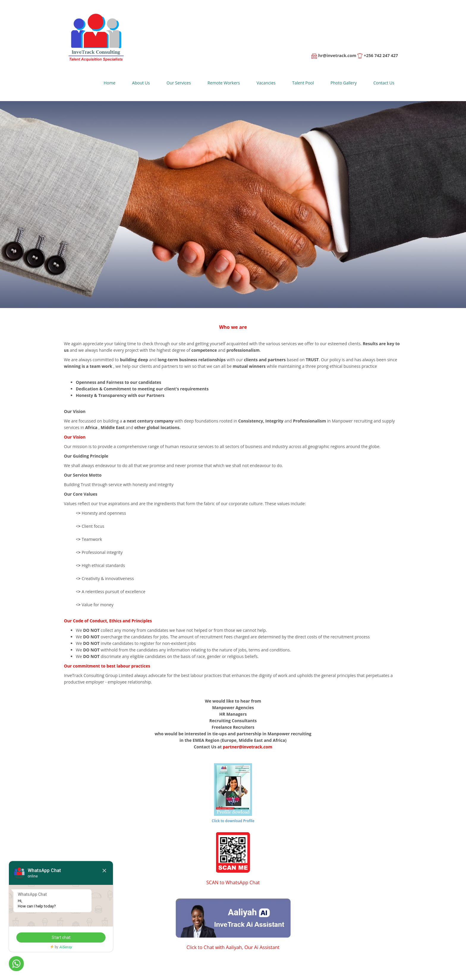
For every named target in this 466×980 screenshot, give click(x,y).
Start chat (61, 937)
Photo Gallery (344, 83)
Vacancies (266, 83)
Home (110, 83)
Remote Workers (224, 83)
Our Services (179, 83)
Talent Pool (303, 83)
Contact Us (384, 83)
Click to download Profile (233, 821)
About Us (141, 83)
